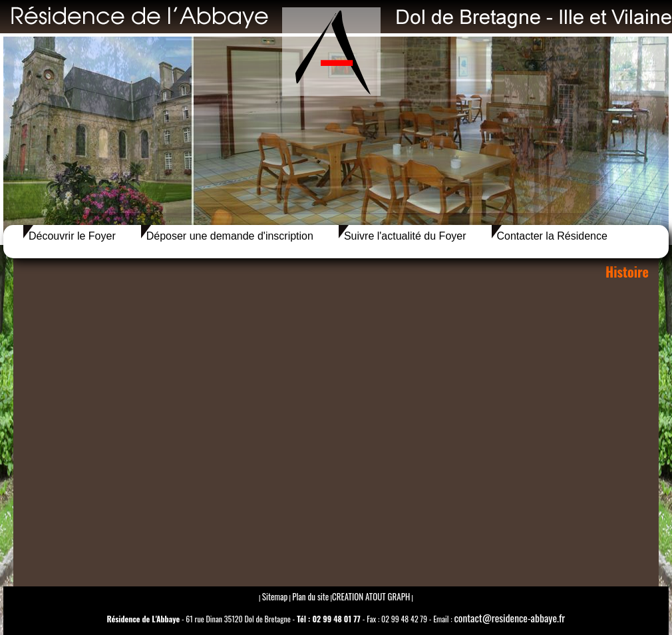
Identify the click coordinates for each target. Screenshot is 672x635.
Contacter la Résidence (552, 236)
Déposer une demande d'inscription (230, 236)
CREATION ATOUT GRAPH (371, 596)
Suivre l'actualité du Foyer (405, 236)
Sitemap (275, 596)
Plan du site (310, 596)
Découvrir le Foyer (72, 236)
